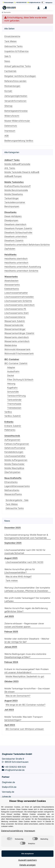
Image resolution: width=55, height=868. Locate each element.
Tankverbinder (14, 400)
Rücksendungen (8, 2)
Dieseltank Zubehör (14, 241)
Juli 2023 (9, 710)
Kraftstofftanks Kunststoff (18, 186)
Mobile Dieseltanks (14, 194)
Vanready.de (8, 792)
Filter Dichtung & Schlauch (20, 380)
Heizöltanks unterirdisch (16, 263)
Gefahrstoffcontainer (15, 448)
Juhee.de (6, 797)
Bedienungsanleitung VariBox (19, 141)
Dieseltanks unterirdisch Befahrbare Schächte (27, 245)
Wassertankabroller (14, 325)
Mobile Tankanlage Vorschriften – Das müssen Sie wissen (27, 690)
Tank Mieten (11, 41)
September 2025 (13, 543)
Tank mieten (12, 581)
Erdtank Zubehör (13, 426)
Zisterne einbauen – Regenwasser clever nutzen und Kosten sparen (24, 625)
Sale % (8, 56)
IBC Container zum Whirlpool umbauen (25, 729)
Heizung (11, 384)
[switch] (10, 839)
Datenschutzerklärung (12, 831)
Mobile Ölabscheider (14, 464)
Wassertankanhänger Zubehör (19, 333)
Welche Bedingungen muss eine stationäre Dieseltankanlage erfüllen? (25, 656)
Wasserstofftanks (13, 494)
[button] (39, 8)
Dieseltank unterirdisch (16, 237)
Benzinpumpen (12, 206)
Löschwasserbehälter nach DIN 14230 (24, 562)
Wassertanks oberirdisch (17, 337)
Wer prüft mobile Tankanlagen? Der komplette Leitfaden (27, 600)
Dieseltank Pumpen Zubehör (18, 228)
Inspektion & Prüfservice (16, 51)
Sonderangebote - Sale (17, 500)
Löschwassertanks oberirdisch (20, 305)
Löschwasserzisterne (15, 317)
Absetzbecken (11, 281)
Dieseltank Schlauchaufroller (18, 232)
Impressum (10, 131)
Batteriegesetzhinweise (16, 111)
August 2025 (11, 558)
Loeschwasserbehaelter (16, 293)
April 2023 (10, 725)
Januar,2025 (11, 647)
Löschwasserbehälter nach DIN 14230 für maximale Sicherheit (25, 552)
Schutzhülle (13, 392)
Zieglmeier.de (8, 782)
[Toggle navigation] (51, 8)
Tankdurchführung (16, 396)
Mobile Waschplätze (14, 468)
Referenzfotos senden (15, 81)
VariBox (8, 412)
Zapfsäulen (10, 249)
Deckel (11, 375)
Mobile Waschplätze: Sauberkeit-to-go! (25, 676)
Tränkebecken (14, 408)
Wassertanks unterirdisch (17, 341)
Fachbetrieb (10, 71)
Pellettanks (10, 430)
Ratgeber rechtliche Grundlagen (20, 76)
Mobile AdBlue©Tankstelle (17, 164)
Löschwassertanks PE (15, 309)
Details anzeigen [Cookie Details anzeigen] (28, 865)
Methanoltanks (12, 490)
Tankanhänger (12, 198)
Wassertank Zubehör (15, 321)
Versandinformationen (15, 101)
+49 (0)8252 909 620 (14, 767)
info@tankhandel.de (34, 2)
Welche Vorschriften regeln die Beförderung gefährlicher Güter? (26, 610)
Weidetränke (11, 345)
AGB (7, 136)
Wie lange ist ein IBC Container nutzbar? (25, 705)
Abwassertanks (12, 285)
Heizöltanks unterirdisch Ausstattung (23, 267)
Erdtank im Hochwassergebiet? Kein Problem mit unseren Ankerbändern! (27, 671)
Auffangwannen (12, 440)
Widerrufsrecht (12, 116)
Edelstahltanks (12, 289)
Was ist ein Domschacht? (18, 696)
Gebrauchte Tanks (13, 46)
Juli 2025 (9, 616)
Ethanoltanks (11, 482)
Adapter (11, 367)
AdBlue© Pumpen (13, 176)
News (7, 61)
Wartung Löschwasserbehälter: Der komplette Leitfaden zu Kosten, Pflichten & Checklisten (27, 589)
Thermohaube (14, 404)
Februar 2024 (11, 662)
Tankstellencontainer (15, 202)
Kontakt (8, 91)
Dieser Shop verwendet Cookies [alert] (28, 801)
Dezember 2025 (13, 528)
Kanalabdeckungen (14, 452)
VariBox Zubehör (13, 416)
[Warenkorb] (45, 8)
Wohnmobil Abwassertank (17, 349)
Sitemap (8, 106)
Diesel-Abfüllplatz (13, 216)
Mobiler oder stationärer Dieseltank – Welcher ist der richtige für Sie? (27, 640)
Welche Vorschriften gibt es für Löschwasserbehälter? (20, 571)
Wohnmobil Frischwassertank (19, 353)
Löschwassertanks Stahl (16, 313)
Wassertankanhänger (15, 329)
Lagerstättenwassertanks (17, 486)
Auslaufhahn (13, 371)
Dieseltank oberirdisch (15, 224)
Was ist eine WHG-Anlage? (19, 576)
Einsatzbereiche (12, 36)
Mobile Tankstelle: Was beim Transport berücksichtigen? (24, 718)
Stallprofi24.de (9, 787)
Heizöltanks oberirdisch (16, 259)
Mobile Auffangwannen (16, 460)
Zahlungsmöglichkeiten (16, 96)
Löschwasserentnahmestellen (19, 297)
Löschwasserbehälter (15, 456)
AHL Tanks (10, 168)
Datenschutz (11, 126)
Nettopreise (49, 3)
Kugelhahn (12, 388)
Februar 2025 (11, 632)
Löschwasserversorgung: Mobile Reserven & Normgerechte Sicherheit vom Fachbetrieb (26, 536)
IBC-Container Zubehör (16, 363)
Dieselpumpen (11, 220)
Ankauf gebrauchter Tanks (18, 66)
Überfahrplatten (12, 472)
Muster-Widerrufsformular (17, 121)
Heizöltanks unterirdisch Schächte (21, 271)
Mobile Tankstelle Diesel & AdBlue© (22, 172)
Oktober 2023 (11, 681)
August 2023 (11, 701)
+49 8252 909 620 (20, 2)
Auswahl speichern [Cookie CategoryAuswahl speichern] (28, 860)
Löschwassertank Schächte (18, 301)
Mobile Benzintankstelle (16, 190)
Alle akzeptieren (27, 854)
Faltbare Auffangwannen (17, 444)
